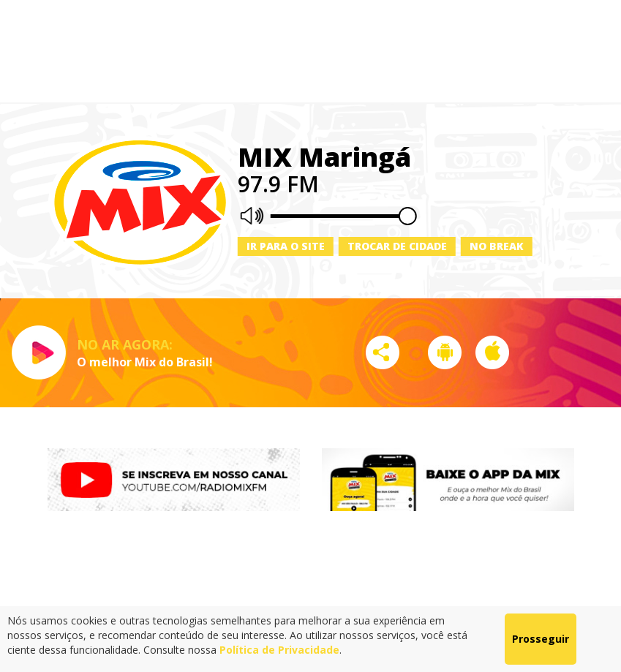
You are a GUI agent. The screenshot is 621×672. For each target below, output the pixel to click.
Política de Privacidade (279, 650)
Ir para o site (286, 246)
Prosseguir (541, 639)
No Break (497, 246)
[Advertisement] (311, 51)
